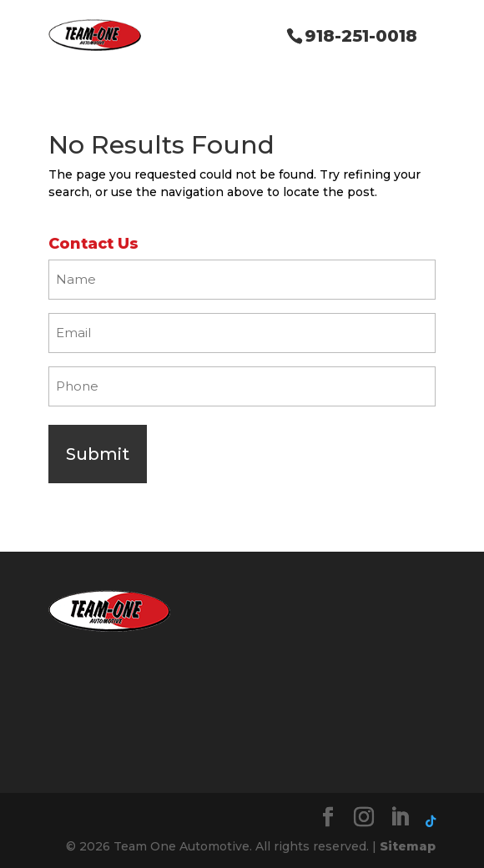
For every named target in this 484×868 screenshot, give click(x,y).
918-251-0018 (361, 36)
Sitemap (408, 846)
